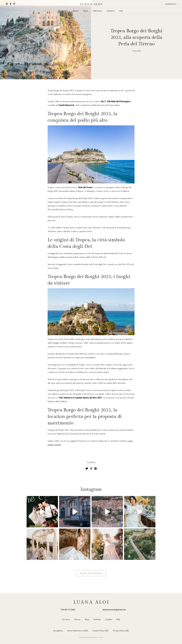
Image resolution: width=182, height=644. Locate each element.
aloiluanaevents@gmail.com (114, 610)
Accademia (58, 631)
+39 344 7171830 (68, 610)
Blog (86, 11)
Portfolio (97, 11)
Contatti (111, 11)
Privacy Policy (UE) (121, 631)
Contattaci (171, 4)
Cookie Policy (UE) (101, 631)
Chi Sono (63, 11)
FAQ (121, 11)
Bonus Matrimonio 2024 (78, 631)
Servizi (76, 11)
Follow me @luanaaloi (91, 573)
